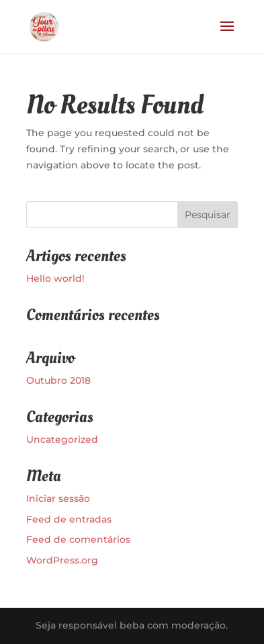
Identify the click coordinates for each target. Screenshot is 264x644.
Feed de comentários (78, 539)
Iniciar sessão (58, 498)
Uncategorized (62, 439)
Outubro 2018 (58, 380)
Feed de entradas (69, 519)
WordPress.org (62, 560)
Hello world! (55, 278)
